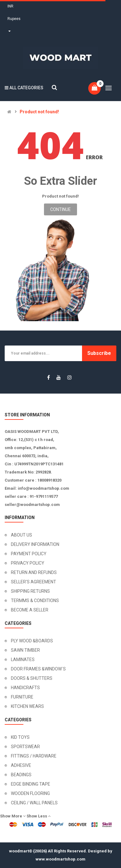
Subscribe (99, 353)
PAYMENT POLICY (29, 554)
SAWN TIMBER (25, 650)
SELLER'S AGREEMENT (34, 582)
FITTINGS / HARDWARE (34, 756)
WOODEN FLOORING (30, 793)
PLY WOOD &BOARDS (32, 641)
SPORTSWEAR (25, 747)
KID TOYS (20, 737)
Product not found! (39, 112)
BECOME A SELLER (30, 610)
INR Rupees (14, 19)
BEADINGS (21, 775)
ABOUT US (22, 535)
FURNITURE (22, 697)
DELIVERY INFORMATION (35, 544)
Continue (60, 209)
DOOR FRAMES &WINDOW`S (38, 669)
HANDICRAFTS (25, 688)
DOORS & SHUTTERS (32, 678)
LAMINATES (23, 660)
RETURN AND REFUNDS (34, 572)
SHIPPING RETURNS (30, 591)
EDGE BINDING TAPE (31, 784)
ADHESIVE (21, 765)
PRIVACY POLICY (28, 563)
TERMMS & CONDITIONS (35, 601)
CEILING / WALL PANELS (34, 803)
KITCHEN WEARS (27, 706)
